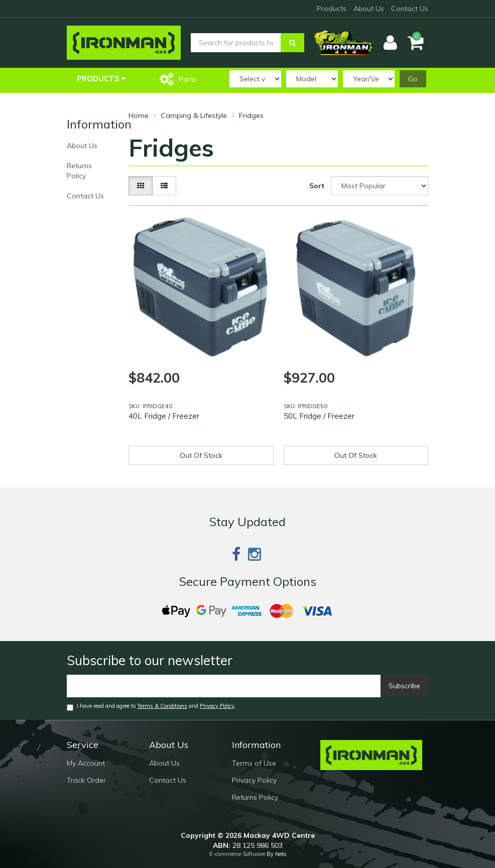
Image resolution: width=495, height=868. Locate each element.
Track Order (86, 780)
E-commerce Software (237, 854)
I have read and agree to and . (151, 707)
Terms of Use (254, 763)
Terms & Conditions (162, 706)
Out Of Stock (201, 455)
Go (413, 79)
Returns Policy (79, 171)
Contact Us (410, 9)
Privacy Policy (217, 706)
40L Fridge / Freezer (164, 416)
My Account (86, 763)
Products (332, 9)
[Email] (224, 686)
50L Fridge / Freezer (319, 416)
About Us (369, 9)
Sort (317, 186)
